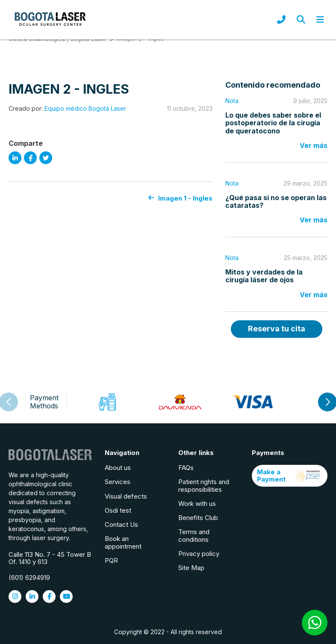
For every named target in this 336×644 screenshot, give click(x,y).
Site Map (191, 568)
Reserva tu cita (277, 329)
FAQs (186, 468)
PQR (111, 560)
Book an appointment (123, 542)
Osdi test (118, 510)
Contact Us (121, 524)
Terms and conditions (194, 535)
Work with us (197, 504)
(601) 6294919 (29, 578)
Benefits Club (198, 518)
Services (118, 482)
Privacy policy (199, 554)
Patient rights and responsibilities (204, 485)
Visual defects (126, 496)
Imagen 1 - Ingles (180, 198)
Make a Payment (290, 476)
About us (118, 468)
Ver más (314, 145)
